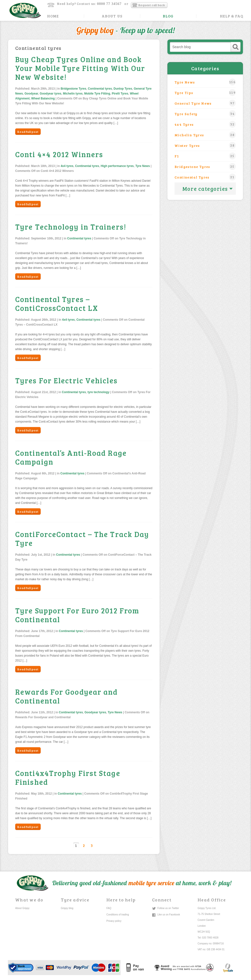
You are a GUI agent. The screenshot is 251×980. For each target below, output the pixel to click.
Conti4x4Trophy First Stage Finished (68, 777)
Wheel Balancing (43, 98)
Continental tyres (100, 89)
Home (53, 16)
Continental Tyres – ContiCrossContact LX (57, 304)
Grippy (25, 10)
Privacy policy (114, 921)
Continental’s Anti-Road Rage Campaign (71, 457)
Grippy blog (67, 908)
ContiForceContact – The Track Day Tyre (82, 538)
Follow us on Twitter (168, 908)
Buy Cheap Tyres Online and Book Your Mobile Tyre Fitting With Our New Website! (80, 68)
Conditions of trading (118, 915)
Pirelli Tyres (120, 94)
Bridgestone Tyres (73, 89)
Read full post (28, 132)
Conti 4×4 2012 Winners (59, 154)
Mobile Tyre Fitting (97, 94)
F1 (205, 156)
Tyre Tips (205, 93)
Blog (168, 16)
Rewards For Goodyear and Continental (66, 696)
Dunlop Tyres (123, 89)
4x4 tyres (67, 166)
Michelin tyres (73, 94)
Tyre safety (205, 114)
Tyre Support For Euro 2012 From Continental (77, 615)
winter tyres (205, 145)
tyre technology (98, 392)
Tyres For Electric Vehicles (66, 380)
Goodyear (31, 94)
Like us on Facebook (169, 915)
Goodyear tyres (50, 94)
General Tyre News (205, 103)
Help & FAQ (232, 16)
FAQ (109, 908)
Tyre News (143, 166)
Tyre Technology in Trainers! (71, 227)
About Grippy (22, 908)
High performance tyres (117, 166)
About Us (112, 16)
